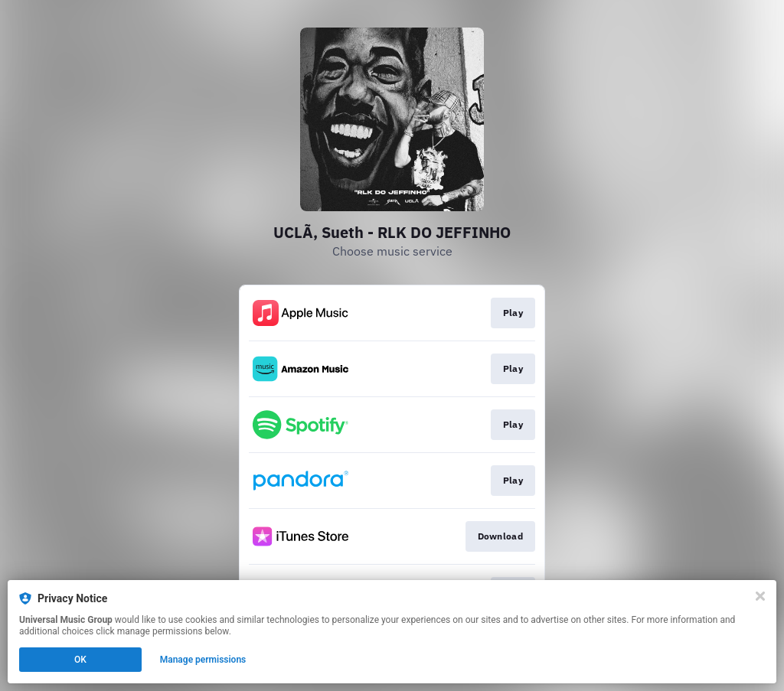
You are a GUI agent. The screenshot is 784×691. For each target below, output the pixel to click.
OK (80, 660)
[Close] (760, 596)
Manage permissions (203, 660)
